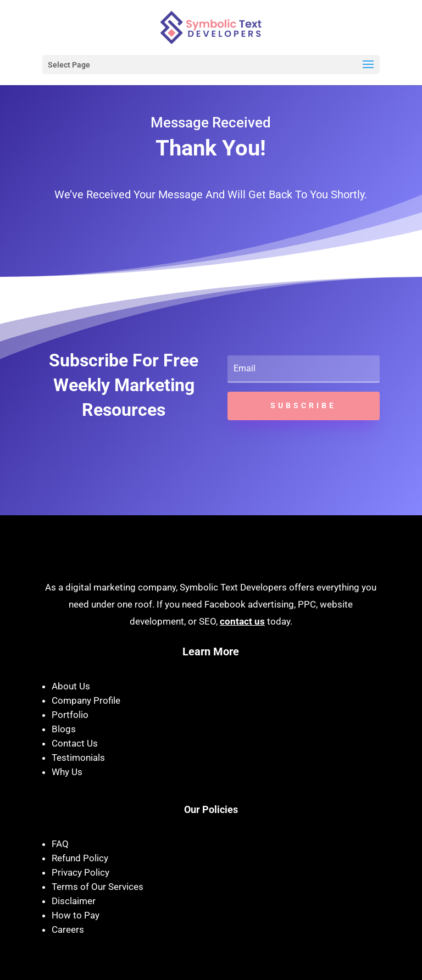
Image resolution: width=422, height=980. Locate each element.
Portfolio (70, 715)
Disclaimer (74, 901)
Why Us (67, 772)
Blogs (64, 729)
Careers (68, 929)
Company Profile (86, 700)
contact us (242, 621)
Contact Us (75, 743)
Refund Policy (80, 858)
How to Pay (76, 915)
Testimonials (78, 758)
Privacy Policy (80, 872)
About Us (71, 686)
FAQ (60, 844)
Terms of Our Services (98, 887)
